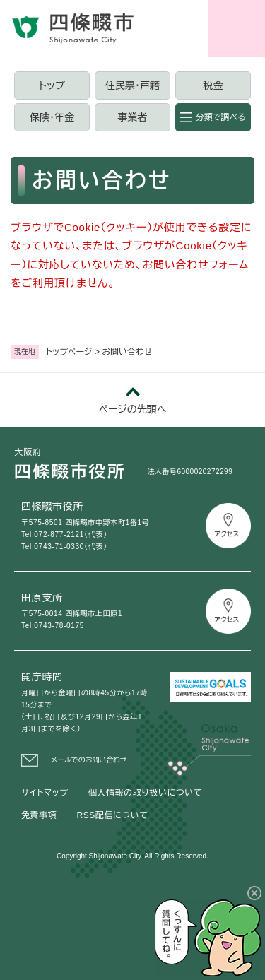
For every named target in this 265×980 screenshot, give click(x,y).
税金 (213, 85)
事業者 (132, 117)
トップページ (69, 352)
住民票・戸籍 (132, 85)
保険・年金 (52, 117)
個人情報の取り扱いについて (145, 793)
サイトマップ (45, 793)
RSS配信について (112, 815)
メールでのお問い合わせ (89, 760)
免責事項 (39, 815)
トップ (52, 85)
